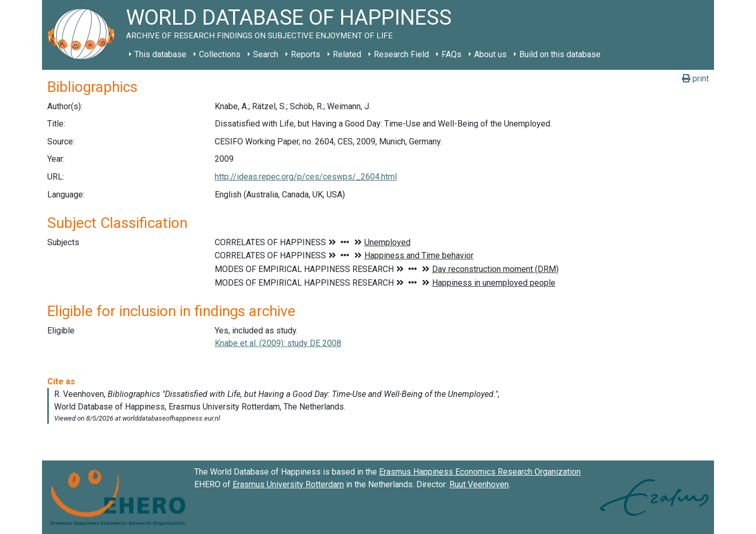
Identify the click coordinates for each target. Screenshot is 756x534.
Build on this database (560, 54)
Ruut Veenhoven (479, 484)
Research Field (401, 54)
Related (347, 54)
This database (160, 54)
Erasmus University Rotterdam (288, 484)
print (695, 78)
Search (266, 54)
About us (490, 54)
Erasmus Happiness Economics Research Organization (480, 472)
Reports (306, 54)
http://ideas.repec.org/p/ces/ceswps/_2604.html (306, 177)
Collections (220, 54)
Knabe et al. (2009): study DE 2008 (278, 343)
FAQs (451, 54)
